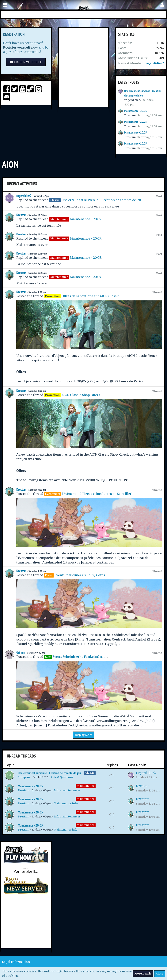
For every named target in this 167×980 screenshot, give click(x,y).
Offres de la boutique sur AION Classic (91, 296)
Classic (90, 773)
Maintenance (86, 786)
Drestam (130, 115)
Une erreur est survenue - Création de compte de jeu (101, 200)
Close (160, 974)
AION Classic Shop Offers (81, 395)
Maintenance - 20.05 (136, 111)
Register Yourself (26, 62)
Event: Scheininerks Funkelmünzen (80, 657)
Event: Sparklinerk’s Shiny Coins (80, 575)
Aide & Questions (62, 777)
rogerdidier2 (154, 63)
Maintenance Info (66, 803)
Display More (84, 735)
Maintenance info (66, 830)
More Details (143, 974)
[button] (5, 5)
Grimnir (21, 652)
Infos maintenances (67, 790)
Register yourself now (20, 47)
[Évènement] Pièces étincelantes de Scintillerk (98, 494)
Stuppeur (24, 777)
